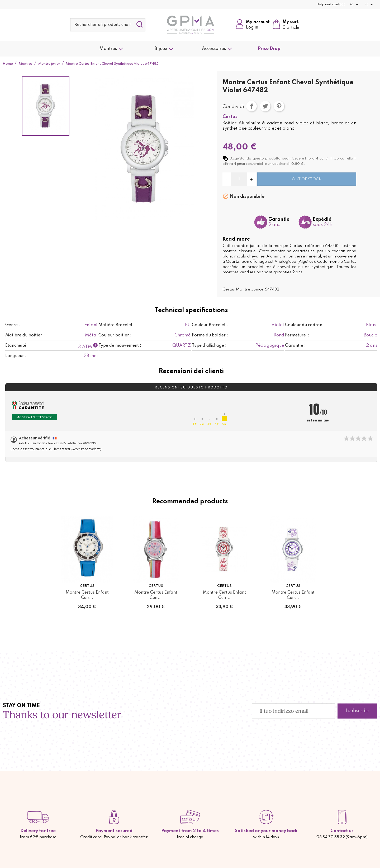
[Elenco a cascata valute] (355, 4)
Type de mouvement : (120, 346)
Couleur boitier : (115, 335)
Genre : (13, 325)
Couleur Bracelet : (210, 325)
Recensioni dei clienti (191, 372)
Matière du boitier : (25, 335)
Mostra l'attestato (35, 417)
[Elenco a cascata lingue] (370, 4)
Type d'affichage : (209, 346)
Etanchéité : (17, 346)
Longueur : (16, 356)
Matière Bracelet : (117, 325)
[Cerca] (108, 25)
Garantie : (295, 346)
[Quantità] (239, 179)
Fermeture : (297, 335)
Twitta (265, 106)
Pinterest (279, 106)
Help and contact (331, 4)
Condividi (251, 106)
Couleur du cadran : (305, 325)
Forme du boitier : (210, 335)
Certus (230, 117)
